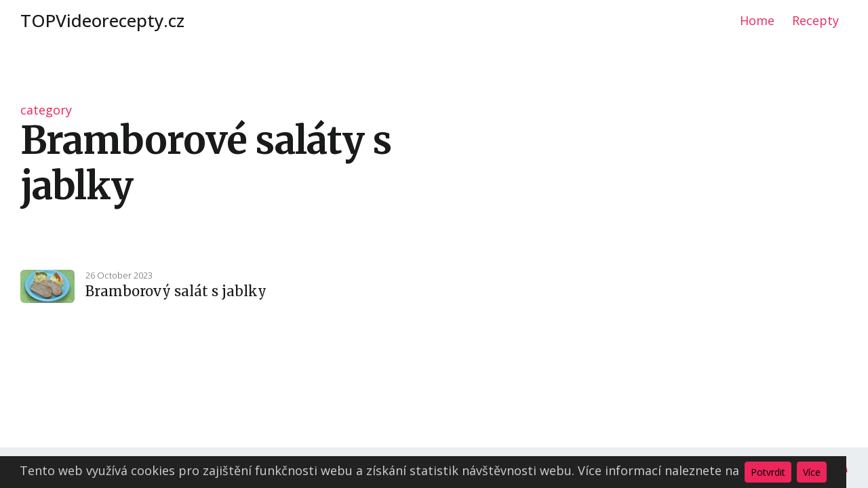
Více (812, 472)
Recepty (815, 20)
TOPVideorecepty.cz (102, 20)
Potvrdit (768, 472)
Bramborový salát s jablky (176, 291)
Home (757, 20)
